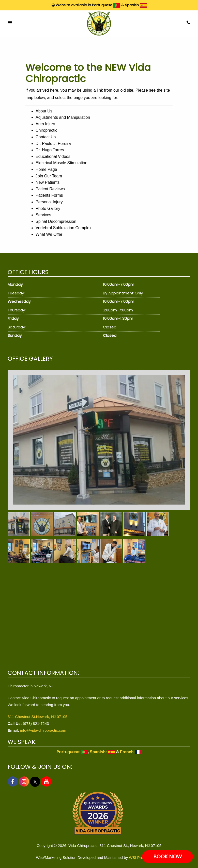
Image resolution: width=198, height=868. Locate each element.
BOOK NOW (168, 857)
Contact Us (46, 137)
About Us (44, 111)
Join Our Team (49, 176)
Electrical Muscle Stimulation (62, 163)
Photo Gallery (48, 208)
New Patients (48, 182)
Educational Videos (53, 156)
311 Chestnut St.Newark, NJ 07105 (37, 717)
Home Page (46, 169)
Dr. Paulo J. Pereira (53, 144)
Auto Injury (45, 124)
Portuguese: (72, 752)
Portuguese (106, 5)
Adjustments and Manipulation (63, 117)
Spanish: (102, 752)
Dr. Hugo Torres (50, 150)
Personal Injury (49, 202)
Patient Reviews (50, 189)
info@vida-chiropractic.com (43, 730)
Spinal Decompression (56, 221)
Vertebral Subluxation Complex (64, 228)
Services (43, 215)
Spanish (136, 5)
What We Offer (49, 234)
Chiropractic (46, 130)
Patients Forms (49, 195)
